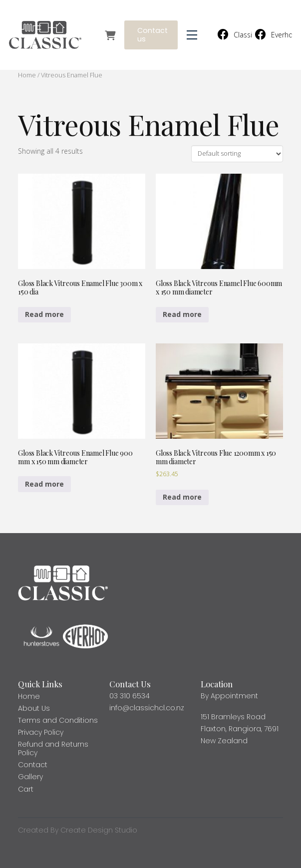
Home (27, 75)
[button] (192, 35)
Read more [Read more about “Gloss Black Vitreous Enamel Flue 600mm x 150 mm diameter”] (182, 314)
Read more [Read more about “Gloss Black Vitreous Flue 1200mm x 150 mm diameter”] (182, 497)
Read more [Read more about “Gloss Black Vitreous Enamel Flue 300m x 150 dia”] (44, 314)
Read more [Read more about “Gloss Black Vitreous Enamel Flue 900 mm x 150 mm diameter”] (44, 484)
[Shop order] (237, 154)
